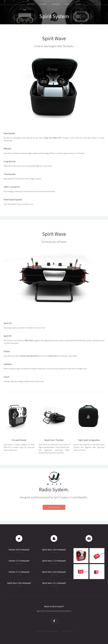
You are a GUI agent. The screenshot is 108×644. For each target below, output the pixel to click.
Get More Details (54, 507)
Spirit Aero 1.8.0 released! (19, 583)
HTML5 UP (70, 631)
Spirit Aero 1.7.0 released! (54, 561)
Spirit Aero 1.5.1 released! (54, 583)
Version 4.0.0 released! (19, 550)
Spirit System (54, 16)
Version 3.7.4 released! (19, 561)
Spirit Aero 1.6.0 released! (54, 572)
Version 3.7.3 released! (19, 572)
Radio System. (54, 489)
